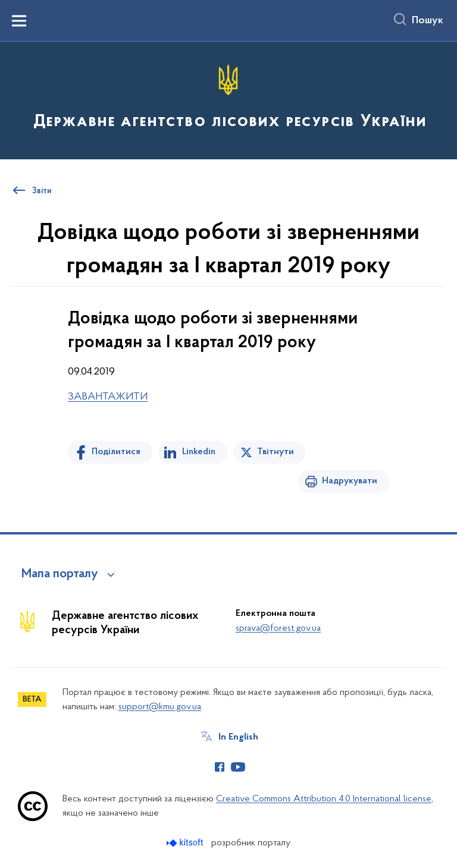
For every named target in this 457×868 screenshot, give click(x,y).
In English (238, 737)
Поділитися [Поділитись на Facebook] (116, 452)
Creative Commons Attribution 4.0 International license (324, 799)
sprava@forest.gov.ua (278, 628)
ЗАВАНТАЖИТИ (108, 397)
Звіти (42, 191)
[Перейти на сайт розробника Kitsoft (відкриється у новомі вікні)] (186, 843)
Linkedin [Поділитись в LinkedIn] (199, 452)
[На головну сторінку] (228, 100)
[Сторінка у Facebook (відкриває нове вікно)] (220, 767)
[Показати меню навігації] (19, 21)
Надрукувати (350, 481)
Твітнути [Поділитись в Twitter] (276, 452)
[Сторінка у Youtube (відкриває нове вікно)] (238, 767)
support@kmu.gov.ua (160, 707)
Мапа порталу (60, 574)
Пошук (428, 21)
